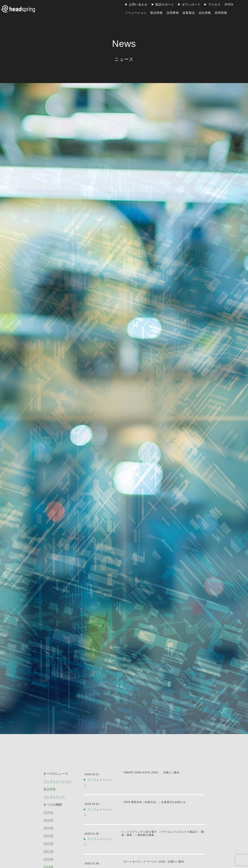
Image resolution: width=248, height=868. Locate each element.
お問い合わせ (138, 5)
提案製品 (189, 13)
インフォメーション (57, 781)
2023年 (49, 836)
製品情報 (156, 13)
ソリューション (136, 13)
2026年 (49, 813)
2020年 (49, 859)
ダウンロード (191, 5)
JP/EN (229, 5)
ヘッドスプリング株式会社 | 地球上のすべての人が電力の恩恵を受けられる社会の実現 (19, 9)
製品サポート (165, 5)
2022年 (49, 844)
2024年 (49, 828)
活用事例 (173, 13)
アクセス (214, 5)
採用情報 (221, 13)
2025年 (49, 820)
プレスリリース (54, 797)
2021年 (49, 852)
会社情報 (205, 13)
